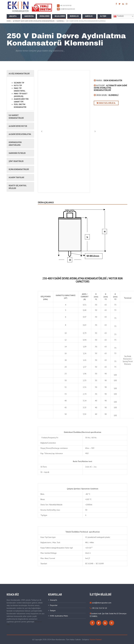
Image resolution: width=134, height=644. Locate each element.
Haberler (89, 16)
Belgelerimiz (60, 16)
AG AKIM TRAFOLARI (16, 177)
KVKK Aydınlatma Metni (59, 616)
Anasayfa (13, 16)
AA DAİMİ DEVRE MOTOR (18, 126)
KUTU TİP (18, 85)
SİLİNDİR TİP (19, 83)
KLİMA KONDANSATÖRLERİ (19, 169)
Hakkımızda (29, 16)
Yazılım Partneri (96, 639)
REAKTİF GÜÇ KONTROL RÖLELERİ (18, 187)
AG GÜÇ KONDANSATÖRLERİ (19, 74)
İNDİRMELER (74, 16)
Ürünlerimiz (45, 16)
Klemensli (60, 21)
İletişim (103, 16)
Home (9, 21)
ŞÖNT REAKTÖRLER (16, 161)
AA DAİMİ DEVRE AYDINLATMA (20, 134)
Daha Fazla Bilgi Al (106, 103)
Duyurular (54, 605)
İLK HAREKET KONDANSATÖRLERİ (16, 117)
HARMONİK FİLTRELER (17, 153)
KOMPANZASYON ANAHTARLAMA (15, 144)
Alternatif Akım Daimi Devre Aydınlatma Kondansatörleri (34, 21)
